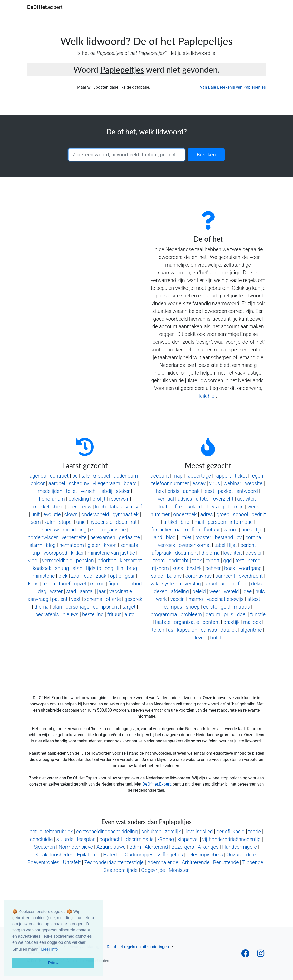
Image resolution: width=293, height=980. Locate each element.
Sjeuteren (44, 847)
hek (160, 491)
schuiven (151, 832)
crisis (173, 491)
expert (213, 561)
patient (60, 599)
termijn (236, 507)
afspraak (162, 553)
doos (122, 522)
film (196, 530)
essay (199, 483)
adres (207, 514)
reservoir (119, 499)
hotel (216, 638)
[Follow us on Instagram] (261, 955)
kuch (101, 507)
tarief (65, 584)
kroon (110, 545)
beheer (213, 568)
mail (199, 522)
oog (109, 568)
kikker (77, 553)
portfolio (238, 584)
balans (174, 576)
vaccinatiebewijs (225, 599)
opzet (80, 584)
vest (76, 599)
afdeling (180, 591)
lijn (120, 568)
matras (242, 607)
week (253, 507)
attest (254, 599)
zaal (76, 576)
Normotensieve (76, 847)
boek (247, 530)
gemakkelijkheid (46, 507)
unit (36, 514)
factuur (212, 530)
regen (257, 476)
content (211, 622)
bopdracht (111, 839)
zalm (50, 522)
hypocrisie (101, 522)
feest (209, 491)
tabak (116, 507)
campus (173, 607)
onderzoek (185, 514)
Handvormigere (240, 847)
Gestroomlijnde (120, 870)
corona (253, 537)
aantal (87, 591)
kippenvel (188, 839)
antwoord (247, 491)
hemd (254, 561)
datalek (229, 630)
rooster (203, 537)
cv (239, 537)
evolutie (52, 514)
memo (97, 584)
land (157, 537)
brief (186, 522)
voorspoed (55, 553)
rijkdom (160, 568)
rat (134, 522)
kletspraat (131, 561)
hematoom (72, 545)
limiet (185, 537)
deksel (258, 584)
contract (59, 476)
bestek (194, 568)
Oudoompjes (139, 855)
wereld (231, 591)
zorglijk (173, 832)
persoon (217, 522)
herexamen (103, 537)
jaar (101, 591)
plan (57, 607)
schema (93, 599)
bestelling (93, 614)
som (36, 522)
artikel (170, 522)
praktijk (232, 622)
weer (215, 591)
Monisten (179, 870)
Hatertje (112, 855)
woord (231, 530)
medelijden (50, 491)
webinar (232, 483)
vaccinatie (121, 591)
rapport (223, 476)
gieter (94, 545)
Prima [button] (53, 963)
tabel (220, 545)
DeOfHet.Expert (157, 784)
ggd (227, 561)
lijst (233, 545)
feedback (185, 507)
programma (164, 614)
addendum (126, 476)
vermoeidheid (57, 561)
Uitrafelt (72, 862)
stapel (66, 522)
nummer (160, 514)
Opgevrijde (153, 870)
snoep (193, 607)
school (240, 514)
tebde (255, 832)
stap (77, 568)
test (240, 561)
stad (71, 591)
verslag (193, 584)
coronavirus (199, 576)
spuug (62, 568)
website (254, 483)
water (56, 591)
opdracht (179, 561)
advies (185, 499)
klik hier (207, 396)
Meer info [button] (49, 949)
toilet (71, 491)
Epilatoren (88, 855)
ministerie (44, 576)
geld (225, 607)
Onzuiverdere (241, 855)
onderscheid (95, 514)
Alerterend (156, 847)
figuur (115, 584)
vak (154, 584)
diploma (211, 553)
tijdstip (94, 568)
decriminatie (140, 839)
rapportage (199, 476)
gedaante (129, 537)
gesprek (133, 599)
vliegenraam (106, 483)
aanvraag (38, 599)
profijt (99, 499)
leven (201, 638)
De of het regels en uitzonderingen (138, 947)
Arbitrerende (196, 862)
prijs (228, 614)
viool (33, 561)
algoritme (251, 630)
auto (129, 614)
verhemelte (74, 537)
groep (223, 514)
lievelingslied (199, 832)
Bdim (135, 847)
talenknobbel (96, 476)
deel (204, 507)
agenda (38, 476)
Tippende (253, 862)
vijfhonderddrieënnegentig (231, 839)
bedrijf (259, 514)
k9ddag (166, 839)
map (178, 476)
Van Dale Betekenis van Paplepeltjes (233, 87)
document (186, 553)
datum (213, 614)
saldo (157, 576)
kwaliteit (232, 553)
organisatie (186, 622)
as (171, 630)
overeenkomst (195, 545)
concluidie (41, 839)
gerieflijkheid (231, 832)
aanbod (133, 584)
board (130, 483)
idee (247, 591)
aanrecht (225, 576)
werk (161, 599)
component (106, 607)
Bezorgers (183, 847)
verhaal (166, 499)
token (158, 630)
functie (258, 614)
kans (33, 584)
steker (123, 491)
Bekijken (206, 155)
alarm (36, 545)
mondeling (75, 530)
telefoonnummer (170, 483)
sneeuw (50, 530)
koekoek (42, 568)
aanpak (191, 491)
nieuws (71, 614)
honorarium (52, 499)
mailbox (252, 622)
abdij (107, 491)
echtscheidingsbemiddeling (107, 832)
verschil (89, 491)
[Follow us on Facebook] (245, 955)
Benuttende (226, 862)
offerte (113, 599)
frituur (114, 614)
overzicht (223, 499)
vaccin (178, 599)
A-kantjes (208, 847)
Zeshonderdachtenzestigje (114, 862)
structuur (215, 584)
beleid (199, 591)
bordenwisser (43, 537)
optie (116, 576)
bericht (248, 545)
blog (51, 545)
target (129, 607)
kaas (178, 568)
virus (214, 483)
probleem (191, 614)
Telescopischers (205, 855)
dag (42, 591)
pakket (226, 491)
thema (42, 607)
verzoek (166, 545)
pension (85, 561)
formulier (161, 530)
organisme (114, 530)
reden (49, 584)
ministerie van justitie (111, 553)
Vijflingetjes (170, 855)
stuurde (65, 839)
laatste (163, 622)
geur (130, 576)
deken (161, 591)
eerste (210, 607)
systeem (172, 584)
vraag (218, 507)
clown (71, 514)
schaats (129, 545)
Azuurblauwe (111, 847)
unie (81, 522)
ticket (241, 476)
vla (129, 507)
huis (260, 591)
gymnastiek (126, 514)
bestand (224, 537)
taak (197, 561)
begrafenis (47, 614)
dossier (254, 553)
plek (63, 576)
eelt (94, 530)
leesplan (86, 839)
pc (75, 476)
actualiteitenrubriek (51, 832)
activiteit (247, 499)
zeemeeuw (79, 507)
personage (78, 607)
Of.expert (45, 7)
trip (36, 553)
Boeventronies (43, 862)
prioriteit (107, 561)
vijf (139, 507)
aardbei (57, 483)
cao (88, 576)
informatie (241, 522)
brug (132, 568)
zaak (101, 576)
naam (182, 530)
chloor (38, 483)
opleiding (79, 499)
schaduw (79, 483)
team (159, 561)
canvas (209, 630)
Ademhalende (163, 862)
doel (242, 614)
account (160, 476)
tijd (259, 530)
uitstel (203, 499)
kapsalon (187, 630)
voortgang (250, 568)
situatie (163, 507)
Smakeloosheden (54, 855)
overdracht (251, 576)
